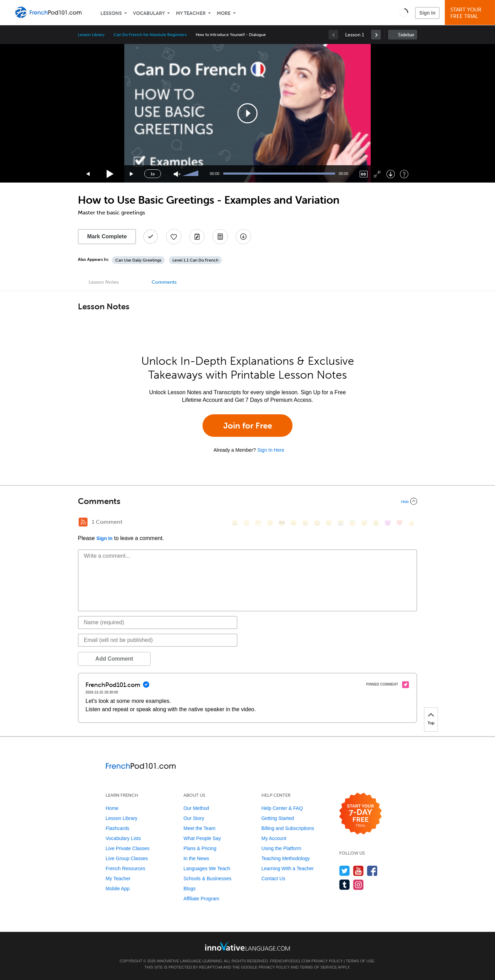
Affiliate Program (201, 899)
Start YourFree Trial (471, 13)
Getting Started (278, 818)
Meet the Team (199, 828)
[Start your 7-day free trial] (361, 814)
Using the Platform (281, 848)
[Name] (158, 623)
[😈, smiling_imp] (388, 523)
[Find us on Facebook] (372, 871)
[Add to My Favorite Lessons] (174, 237)
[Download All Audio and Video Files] (243, 237)
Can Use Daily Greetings (138, 260)
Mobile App (118, 889)
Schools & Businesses (208, 879)
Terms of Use (360, 961)
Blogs (190, 889)
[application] (247, 113)
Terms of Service (318, 967)
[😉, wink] (329, 523)
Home (112, 808)
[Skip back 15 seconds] (88, 174)
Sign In (427, 13)
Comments (164, 282)
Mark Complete (107, 236)
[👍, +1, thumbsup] (411, 523)
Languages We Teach (207, 868)
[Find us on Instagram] (358, 885)
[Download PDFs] (220, 237)
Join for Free (248, 426)
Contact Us (273, 879)
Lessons (111, 13)
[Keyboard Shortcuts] (404, 174)
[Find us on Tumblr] (345, 885)
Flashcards (117, 828)
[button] (404, 12)
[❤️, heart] (399, 523)
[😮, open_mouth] (376, 523)
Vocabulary (149, 13)
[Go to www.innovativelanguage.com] (247, 946)
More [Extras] (224, 13)
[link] (376, 35)
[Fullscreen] (377, 174)
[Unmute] (177, 174)
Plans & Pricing (200, 848)
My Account (274, 838)
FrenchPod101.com (290, 961)
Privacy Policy (327, 961)
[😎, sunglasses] (282, 523)
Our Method (196, 808)
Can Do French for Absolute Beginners (150, 35)
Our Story (194, 818)
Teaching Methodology (286, 858)
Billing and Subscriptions (288, 828)
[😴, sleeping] (364, 523)
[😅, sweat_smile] (317, 523)
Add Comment (114, 659)
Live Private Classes (128, 848)
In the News (196, 858)
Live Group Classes (127, 858)
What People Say (202, 838)
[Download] (391, 174)
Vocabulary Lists (123, 838)
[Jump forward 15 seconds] (132, 174)
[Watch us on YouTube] (358, 871)
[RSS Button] (83, 522)
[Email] (158, 640)
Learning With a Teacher (288, 868)
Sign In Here (271, 450)
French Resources (125, 868)
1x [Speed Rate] (153, 174)
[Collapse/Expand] (247, 501)
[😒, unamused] (270, 523)
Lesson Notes (104, 282)
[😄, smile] (235, 523)
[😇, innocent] (352, 523)
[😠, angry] (294, 523)
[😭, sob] (341, 523)
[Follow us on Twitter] (345, 871)
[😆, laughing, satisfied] (305, 523)
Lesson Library (91, 35)
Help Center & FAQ (282, 808)
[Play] (110, 174)
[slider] (191, 174)
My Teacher (191, 13)
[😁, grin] (258, 523)
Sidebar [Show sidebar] (406, 35)
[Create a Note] (197, 237)
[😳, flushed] (246, 523)
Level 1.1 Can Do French (195, 260)
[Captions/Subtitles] (364, 174)
